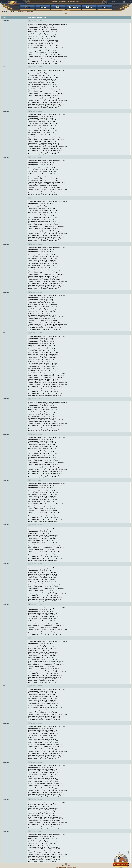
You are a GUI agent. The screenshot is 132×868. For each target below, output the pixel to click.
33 (30, 564)
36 (30, 686)
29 (30, 399)
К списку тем (66, 865)
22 (30, 67)
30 (30, 434)
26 (30, 244)
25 (30, 198)
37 (30, 723)
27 (30, 292)
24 (30, 157)
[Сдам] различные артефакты (24, 12)
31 (30, 480)
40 (30, 831)
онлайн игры (66, 867)
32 (30, 525)
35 (30, 638)
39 (30, 799)
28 (30, 333)
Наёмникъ (6, 21)
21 (30, 21)
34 (30, 604)
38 (30, 762)
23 (30, 111)
